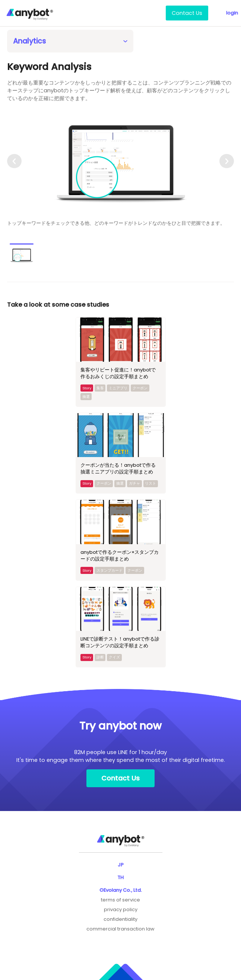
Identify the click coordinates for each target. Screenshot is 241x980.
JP (121, 865)
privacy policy (121, 909)
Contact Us (187, 13)
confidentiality (120, 919)
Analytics (29, 41)
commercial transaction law (120, 929)
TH (120, 877)
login (232, 13)
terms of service (120, 900)
